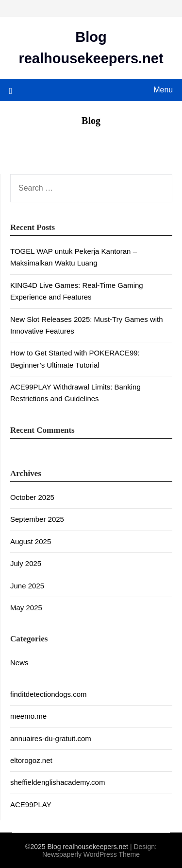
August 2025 (31, 541)
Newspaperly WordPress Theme (91, 854)
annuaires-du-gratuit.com (51, 738)
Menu (163, 90)
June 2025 (27, 586)
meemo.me (28, 716)
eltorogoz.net (31, 760)
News (19, 663)
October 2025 (32, 497)
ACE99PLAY (31, 805)
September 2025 (37, 519)
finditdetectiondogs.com (49, 694)
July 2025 (26, 563)
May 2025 (26, 608)
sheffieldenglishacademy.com (58, 782)
